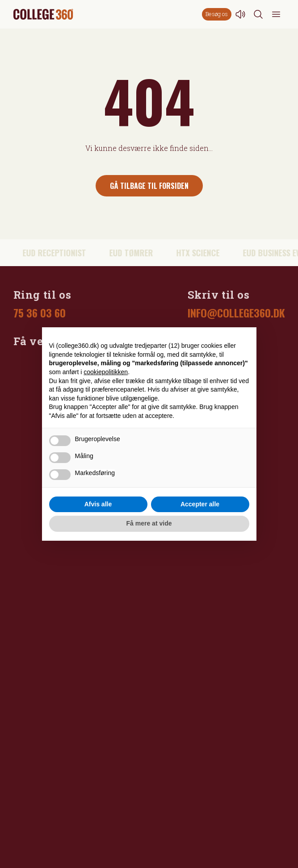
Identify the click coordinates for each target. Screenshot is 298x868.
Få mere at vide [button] (149, 523)
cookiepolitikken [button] (106, 372)
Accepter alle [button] (200, 504)
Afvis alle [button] (98, 504)
